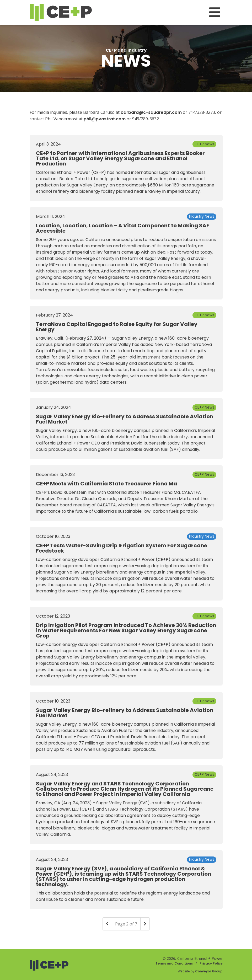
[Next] (145, 924)
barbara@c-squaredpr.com (151, 112)
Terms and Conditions (174, 963)
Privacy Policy (211, 963)
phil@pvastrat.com (105, 119)
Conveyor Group (209, 971)
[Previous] (107, 924)
